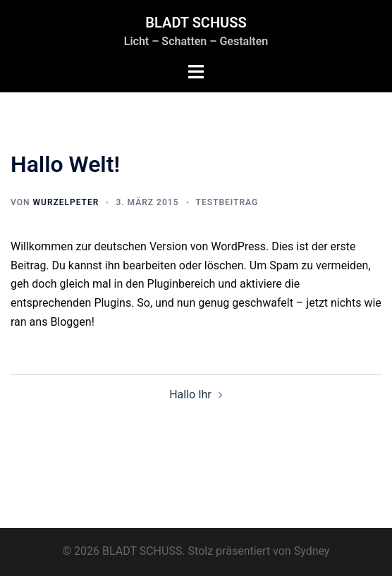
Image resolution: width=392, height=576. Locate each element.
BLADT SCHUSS (196, 23)
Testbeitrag (227, 202)
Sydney (312, 551)
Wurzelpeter (66, 202)
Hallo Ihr (190, 394)
